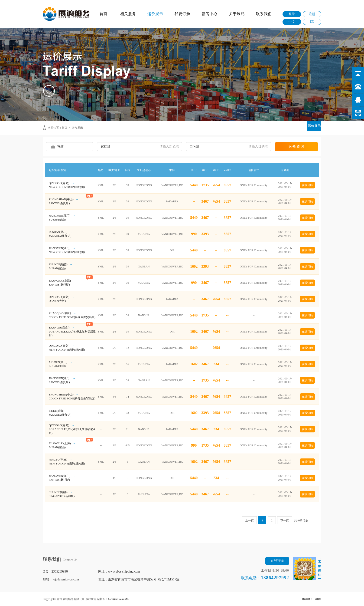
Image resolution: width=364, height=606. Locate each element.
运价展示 (155, 14)
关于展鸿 (237, 14)
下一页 (284, 521)
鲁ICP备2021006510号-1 (122, 599)
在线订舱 (307, 185)
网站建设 (302, 599)
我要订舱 (182, 14)
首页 (104, 14)
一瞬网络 (316, 599)
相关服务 (128, 14)
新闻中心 (210, 14)
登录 (292, 14)
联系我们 (264, 14)
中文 (292, 22)
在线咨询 (277, 561)
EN (312, 22)
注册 (312, 14)
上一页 (245, 521)
